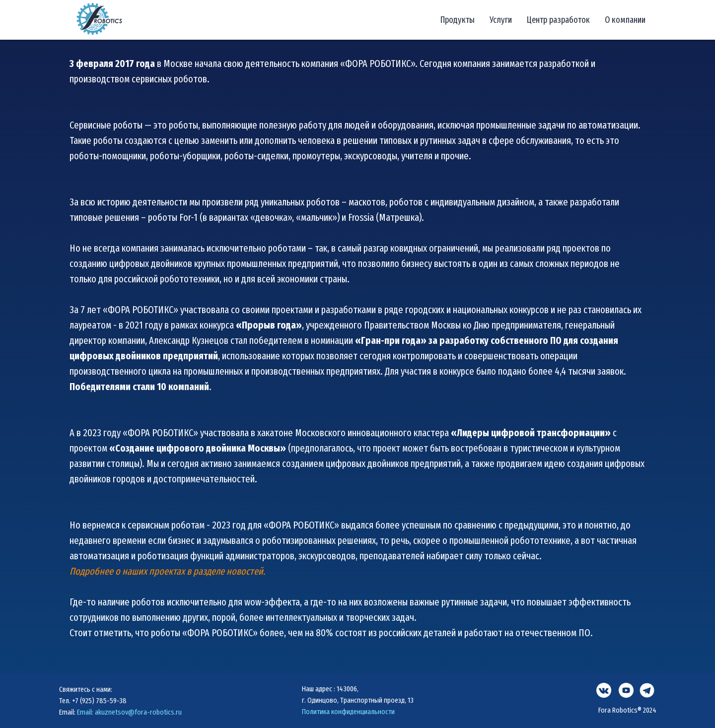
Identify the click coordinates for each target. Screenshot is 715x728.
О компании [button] (625, 20)
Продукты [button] (458, 20)
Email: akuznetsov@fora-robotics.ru (129, 712)
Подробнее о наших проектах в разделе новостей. (167, 571)
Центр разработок (558, 20)
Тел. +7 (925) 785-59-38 (93, 701)
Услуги (501, 20)
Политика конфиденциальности (348, 712)
